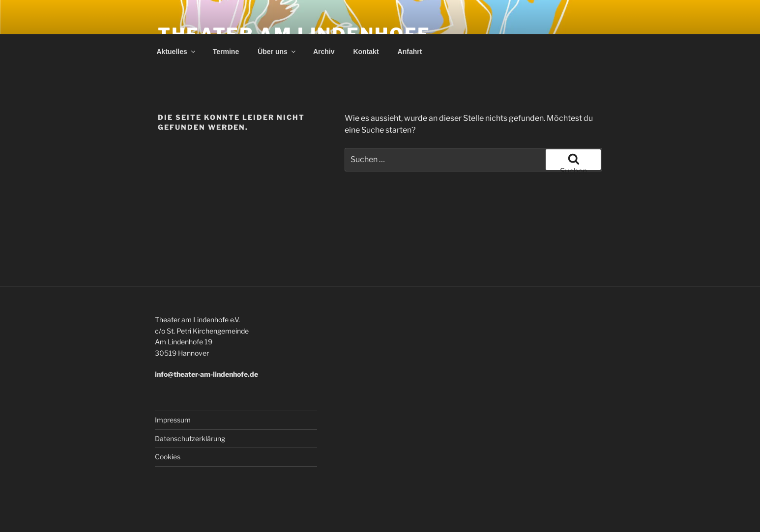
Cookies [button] (168, 457)
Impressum (173, 420)
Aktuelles (177, 52)
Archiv (324, 52)
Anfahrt (410, 52)
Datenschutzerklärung (190, 438)
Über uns (277, 52)
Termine (226, 52)
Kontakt (366, 52)
